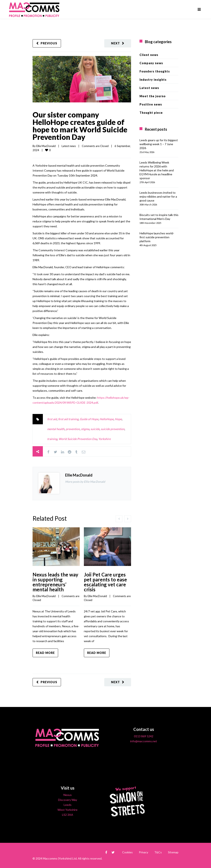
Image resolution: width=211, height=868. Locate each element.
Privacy (144, 852)
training (52, 439)
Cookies (127, 852)
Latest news (69, 146)
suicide (95, 429)
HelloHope (107, 419)
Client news (149, 55)
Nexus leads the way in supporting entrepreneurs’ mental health (55, 582)
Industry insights (153, 80)
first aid (52, 419)
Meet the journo (153, 96)
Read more (45, 653)
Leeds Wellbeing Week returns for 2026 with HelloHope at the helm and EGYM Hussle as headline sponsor (157, 170)
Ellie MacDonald (46, 146)
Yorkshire (104, 439)
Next (115, 43)
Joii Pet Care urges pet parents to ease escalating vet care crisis (105, 582)
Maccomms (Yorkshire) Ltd (60, 858)
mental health (56, 429)
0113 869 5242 (144, 736)
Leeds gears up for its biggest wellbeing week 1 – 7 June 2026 (159, 144)
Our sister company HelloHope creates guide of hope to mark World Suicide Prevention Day (80, 126)
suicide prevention (113, 429)
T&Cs (158, 852)
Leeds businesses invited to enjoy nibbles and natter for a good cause (158, 196)
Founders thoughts (155, 71)
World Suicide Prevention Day (78, 439)
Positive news (151, 104)
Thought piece (151, 113)
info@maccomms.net (144, 741)
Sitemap (173, 852)
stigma (85, 429)
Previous (49, 43)
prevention (73, 429)
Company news (151, 63)
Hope (118, 419)
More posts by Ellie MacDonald (85, 482)
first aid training (68, 419)
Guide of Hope (89, 419)
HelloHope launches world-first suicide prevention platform (157, 237)
